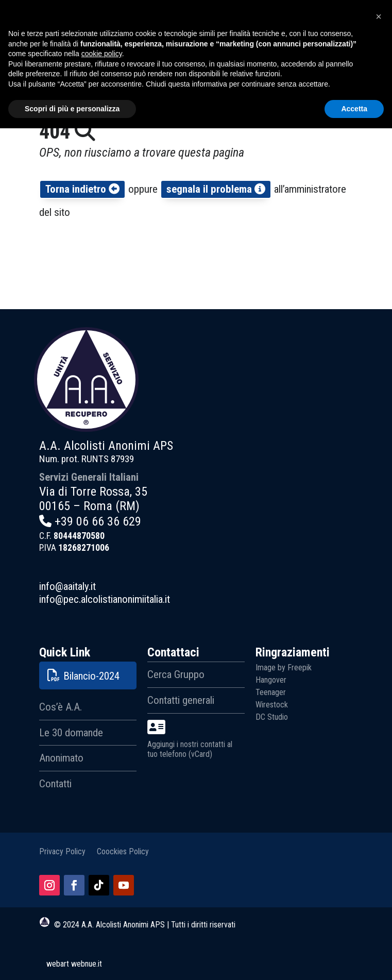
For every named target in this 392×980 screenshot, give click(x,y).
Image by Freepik (284, 668)
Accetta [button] (354, 960)
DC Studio (272, 717)
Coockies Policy (123, 851)
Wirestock (272, 705)
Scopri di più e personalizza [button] (72, 960)
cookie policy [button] (102, 905)
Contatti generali (181, 700)
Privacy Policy (62, 851)
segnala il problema (216, 189)
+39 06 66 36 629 (98, 521)
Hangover (271, 680)
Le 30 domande (71, 733)
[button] (379, 868)
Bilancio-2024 (91, 676)
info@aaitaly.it (67, 586)
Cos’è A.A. (61, 707)
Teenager (271, 692)
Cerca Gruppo (176, 674)
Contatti (55, 784)
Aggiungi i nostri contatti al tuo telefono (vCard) (190, 739)
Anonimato (61, 758)
